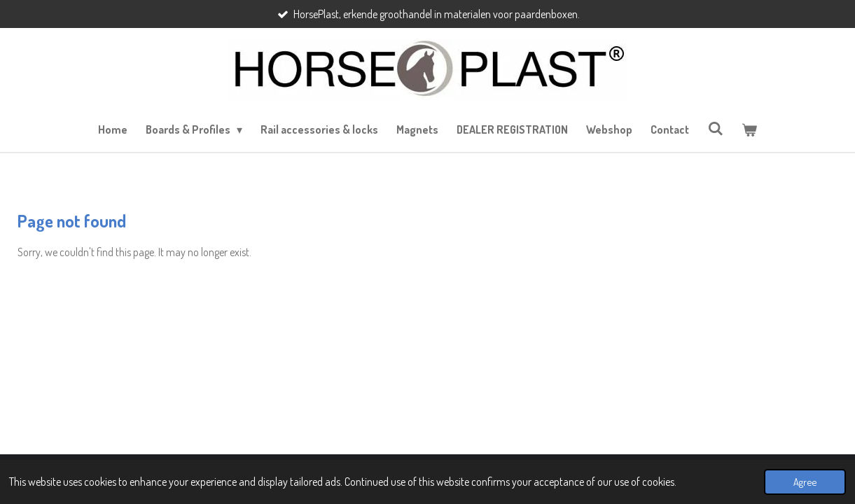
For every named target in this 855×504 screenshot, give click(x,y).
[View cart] (749, 129)
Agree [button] (805, 482)
